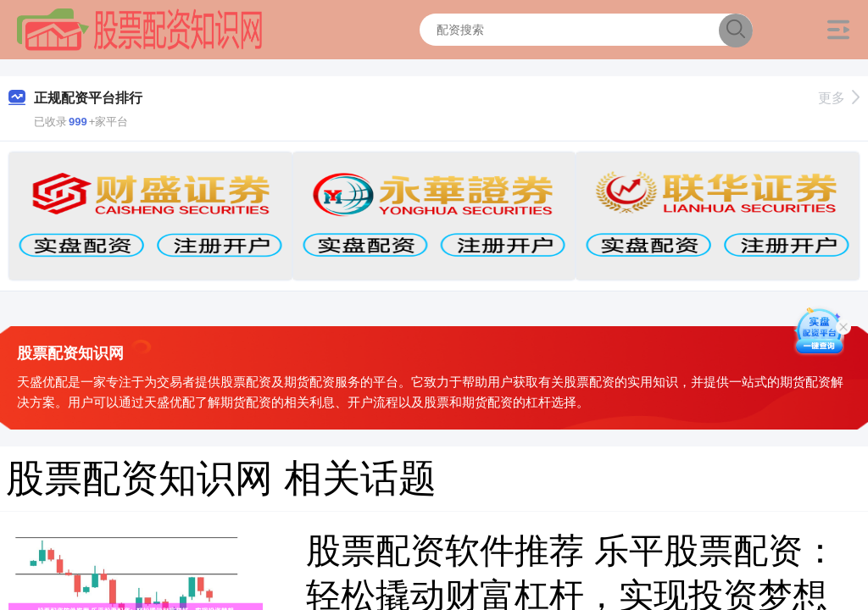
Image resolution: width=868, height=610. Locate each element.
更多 (839, 98)
